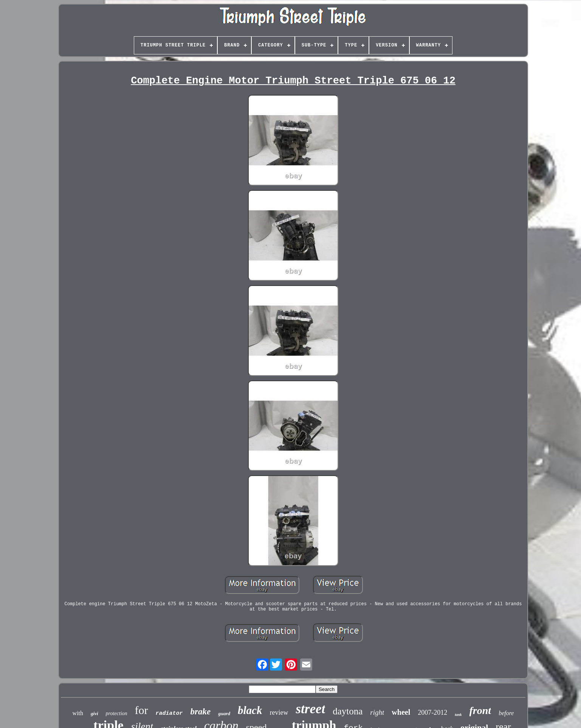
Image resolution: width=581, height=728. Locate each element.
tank (458, 715)
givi (95, 713)
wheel (401, 712)
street (310, 709)
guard (224, 713)
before (506, 713)
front (480, 710)
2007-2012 (432, 713)
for (142, 710)
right (377, 712)
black (250, 710)
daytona (348, 711)
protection (117, 713)
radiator (169, 713)
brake (201, 712)
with (78, 713)
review (279, 713)
